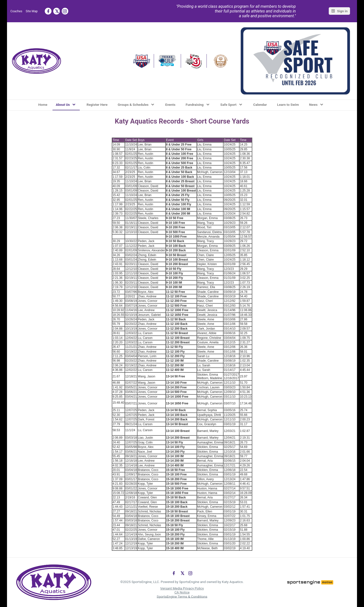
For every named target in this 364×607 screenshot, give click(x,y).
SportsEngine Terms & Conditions (182, 596)
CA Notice (182, 592)
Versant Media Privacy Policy (182, 588)
